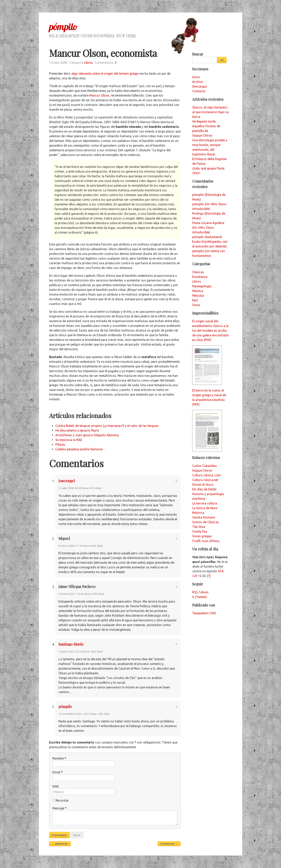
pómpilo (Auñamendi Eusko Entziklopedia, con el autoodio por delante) (210, 242)
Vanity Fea (200, 531)
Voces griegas (202, 536)
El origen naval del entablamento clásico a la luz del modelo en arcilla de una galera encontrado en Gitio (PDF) (211, 331)
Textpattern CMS (204, 613)
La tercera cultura (205, 503)
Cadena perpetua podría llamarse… (80, 449)
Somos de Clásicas (206, 522)
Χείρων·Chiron (202, 470)
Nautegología (202, 286)
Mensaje (59, 808)
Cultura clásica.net (205, 480)
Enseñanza (200, 277)
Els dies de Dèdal (204, 489)
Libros (88, 63)
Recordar (62, 800)
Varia (196, 305)
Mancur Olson (99, 95)
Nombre (59, 758)
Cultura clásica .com (206, 475)
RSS (195, 592)
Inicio (196, 77)
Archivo (198, 82)
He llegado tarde (204, 121)
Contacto (199, 91)
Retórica (198, 513)
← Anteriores (60, 844)
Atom (204, 592)
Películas (198, 296)
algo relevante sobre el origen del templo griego (105, 73)
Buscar (198, 54)
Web (56, 786)
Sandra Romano (204, 517)
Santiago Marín (71, 644)
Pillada (60, 444)
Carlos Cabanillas (205, 466)
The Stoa (199, 527)
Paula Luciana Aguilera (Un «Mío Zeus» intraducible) (208, 228)
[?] (209, 576)
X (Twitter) (200, 597)
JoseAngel (67, 481)
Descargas (200, 86)
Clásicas (198, 272)
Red (195, 300)
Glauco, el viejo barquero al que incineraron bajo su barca (211, 112)
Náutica (198, 291)
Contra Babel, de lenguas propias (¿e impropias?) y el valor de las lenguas (107, 426)
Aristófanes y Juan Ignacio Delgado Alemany (87, 435)
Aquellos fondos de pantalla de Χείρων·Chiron (206, 131)
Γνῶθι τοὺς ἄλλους (206, 541)
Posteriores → (169, 844)
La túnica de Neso (205, 508)
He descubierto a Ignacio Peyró (77, 430)
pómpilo (63, 27)
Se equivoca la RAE (69, 440)
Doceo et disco (203, 485)
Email (57, 772)
